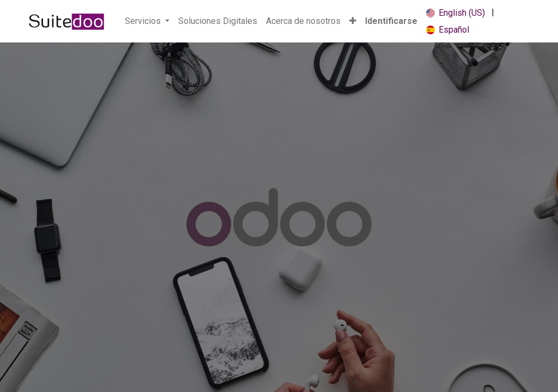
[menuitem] (218, 21)
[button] (353, 21)
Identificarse (391, 21)
